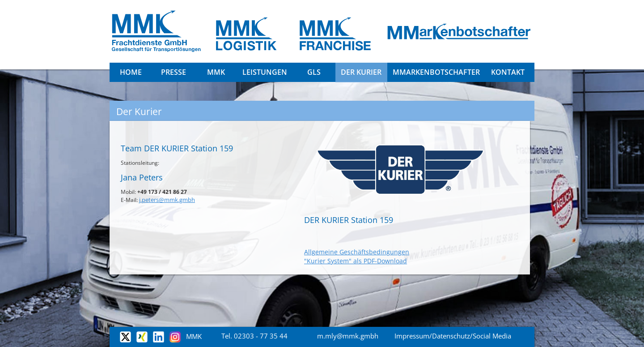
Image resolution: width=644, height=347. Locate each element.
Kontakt (508, 72)
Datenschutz (451, 336)
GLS (314, 72)
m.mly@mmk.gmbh (348, 336)
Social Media (492, 336)
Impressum (412, 336)
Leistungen (265, 72)
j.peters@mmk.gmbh (167, 200)
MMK (216, 72)
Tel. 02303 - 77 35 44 (254, 336)
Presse (174, 72)
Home (131, 72)
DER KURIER (361, 72)
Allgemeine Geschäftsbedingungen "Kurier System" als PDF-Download (357, 256)
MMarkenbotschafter (436, 72)
